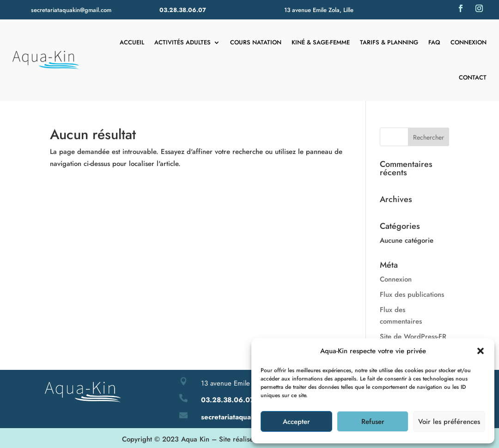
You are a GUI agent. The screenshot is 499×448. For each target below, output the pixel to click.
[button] (481, 351)
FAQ (434, 42)
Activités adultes (183, 42)
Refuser (373, 422)
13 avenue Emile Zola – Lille (243, 383)
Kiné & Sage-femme (321, 42)
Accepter (296, 422)
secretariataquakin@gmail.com (71, 10)
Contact (473, 77)
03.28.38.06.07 (183, 10)
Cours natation (256, 42)
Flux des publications (412, 295)
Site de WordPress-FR (413, 337)
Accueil (132, 42)
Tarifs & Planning (389, 42)
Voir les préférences (449, 422)
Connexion (469, 42)
